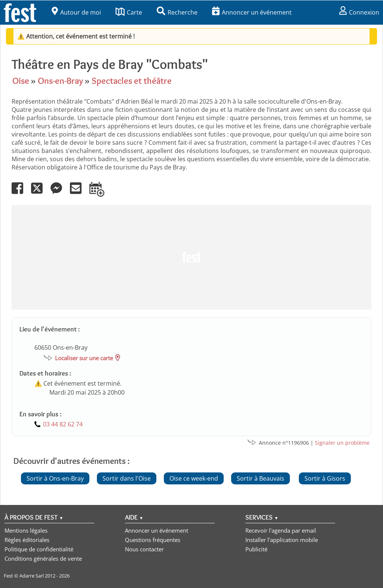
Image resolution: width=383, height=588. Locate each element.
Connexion (359, 12)
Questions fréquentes (153, 540)
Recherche (177, 12)
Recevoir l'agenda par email (281, 530)
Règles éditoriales (27, 540)
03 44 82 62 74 (63, 424)
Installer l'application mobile (282, 540)
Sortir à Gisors (325, 478)
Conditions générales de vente (43, 558)
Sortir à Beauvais (261, 478)
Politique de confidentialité (39, 549)
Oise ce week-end (194, 478)
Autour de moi (76, 12)
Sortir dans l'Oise (127, 478)
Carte (129, 12)
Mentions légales (26, 530)
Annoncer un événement (252, 12)
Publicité (256, 549)
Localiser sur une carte (84, 358)
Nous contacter (144, 549)
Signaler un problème (342, 443)
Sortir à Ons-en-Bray (55, 478)
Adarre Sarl (32, 576)
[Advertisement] (191, 257)
